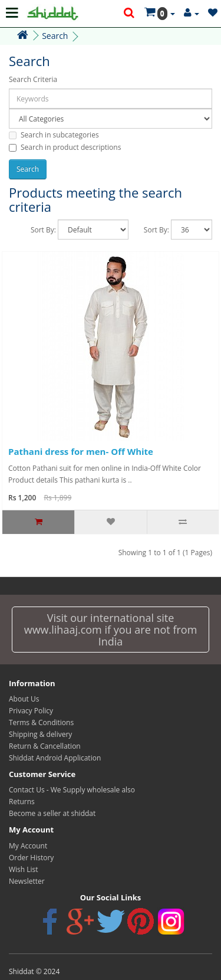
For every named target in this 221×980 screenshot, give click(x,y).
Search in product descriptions (65, 147)
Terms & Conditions (41, 722)
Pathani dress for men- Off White (81, 451)
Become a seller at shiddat (52, 813)
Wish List (24, 869)
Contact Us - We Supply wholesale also (72, 790)
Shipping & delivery (40, 734)
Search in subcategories (54, 135)
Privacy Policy (31, 711)
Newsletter (27, 881)
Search (55, 36)
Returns (22, 802)
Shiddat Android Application (55, 758)
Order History (31, 858)
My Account (28, 846)
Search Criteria (33, 79)
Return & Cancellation (45, 746)
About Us (24, 699)
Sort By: (43, 230)
